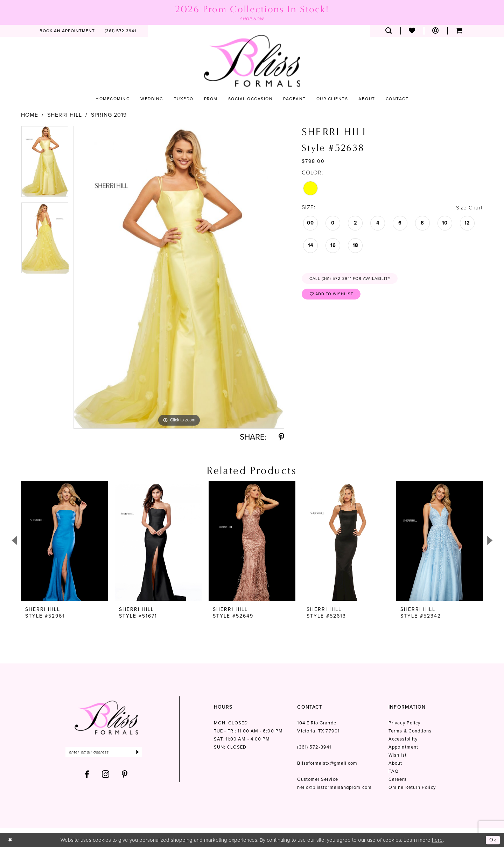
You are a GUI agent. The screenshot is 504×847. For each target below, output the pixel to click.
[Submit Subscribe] (143, 753)
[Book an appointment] (67, 31)
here (437, 840)
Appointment (403, 747)
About (395, 763)
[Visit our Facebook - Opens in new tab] (87, 775)
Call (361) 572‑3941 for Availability (353, 280)
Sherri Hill (65, 115)
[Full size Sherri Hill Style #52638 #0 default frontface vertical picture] (179, 277)
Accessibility (403, 739)
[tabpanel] (45, 164)
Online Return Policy (412, 788)
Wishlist (398, 755)
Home (30, 115)
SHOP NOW (252, 19)
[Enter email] (106, 753)
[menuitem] (67, 31)
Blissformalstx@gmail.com (327, 763)
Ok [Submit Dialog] (493, 840)
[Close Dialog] (10, 840)
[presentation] (64, 541)
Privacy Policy (404, 723)
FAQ (394, 772)
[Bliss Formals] (252, 61)
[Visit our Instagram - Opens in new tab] (106, 775)
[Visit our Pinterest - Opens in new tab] (125, 775)
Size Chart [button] (469, 208)
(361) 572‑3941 (314, 747)
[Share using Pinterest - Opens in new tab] (281, 437)
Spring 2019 (109, 115)
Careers (398, 780)
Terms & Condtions (410, 731)
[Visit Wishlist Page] (412, 31)
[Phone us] (120, 31)
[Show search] (389, 31)
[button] (436, 31)
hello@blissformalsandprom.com (334, 788)
